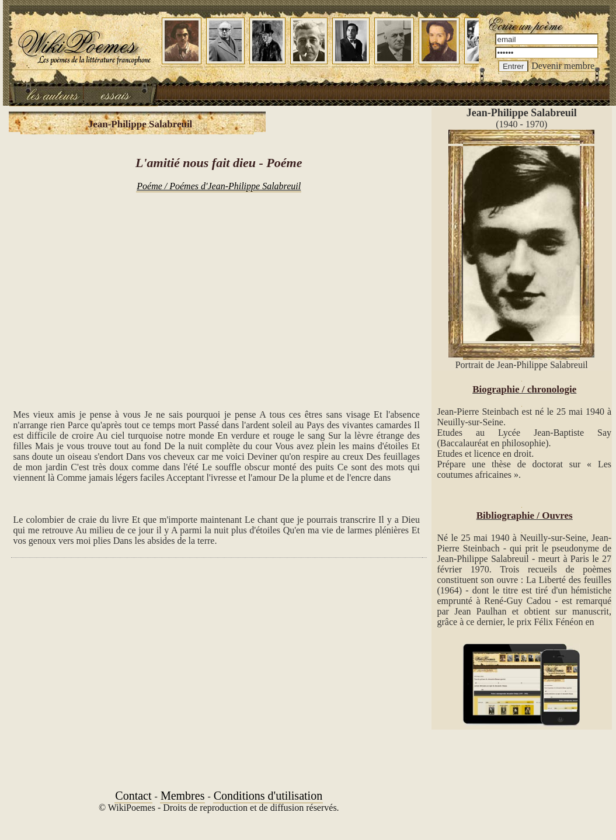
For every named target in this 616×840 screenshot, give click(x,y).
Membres (183, 796)
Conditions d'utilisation (268, 796)
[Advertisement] (219, 294)
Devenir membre (563, 66)
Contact (133, 796)
